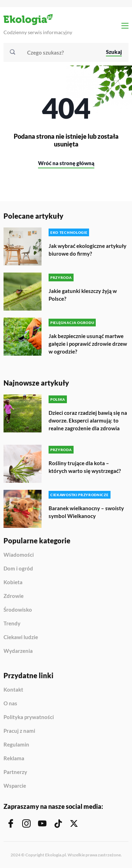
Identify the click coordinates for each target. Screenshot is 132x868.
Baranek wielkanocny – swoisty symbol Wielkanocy (86, 512)
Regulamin (16, 745)
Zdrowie (14, 596)
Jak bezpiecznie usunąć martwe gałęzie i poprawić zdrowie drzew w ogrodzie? (88, 344)
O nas (10, 704)
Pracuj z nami (19, 731)
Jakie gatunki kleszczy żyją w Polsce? (83, 295)
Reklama (14, 758)
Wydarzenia (18, 651)
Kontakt (13, 690)
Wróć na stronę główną (66, 163)
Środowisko (18, 610)
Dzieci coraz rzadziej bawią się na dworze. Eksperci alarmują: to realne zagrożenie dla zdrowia (88, 420)
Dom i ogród (18, 569)
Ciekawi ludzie (21, 637)
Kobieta (13, 582)
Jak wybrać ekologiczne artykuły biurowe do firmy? (87, 250)
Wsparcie (15, 786)
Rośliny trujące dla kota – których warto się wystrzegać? (85, 467)
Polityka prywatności (29, 717)
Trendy (12, 624)
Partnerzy (15, 772)
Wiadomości (19, 555)
